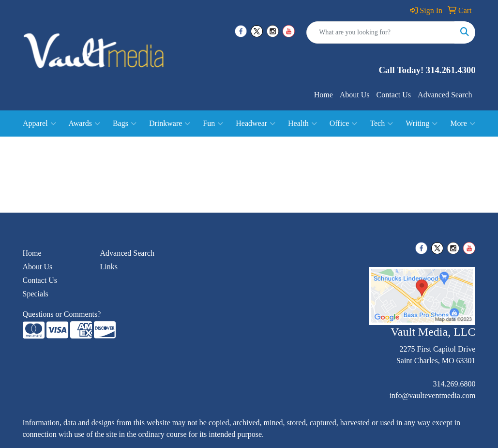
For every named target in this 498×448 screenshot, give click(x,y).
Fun (213, 124)
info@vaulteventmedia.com (433, 395)
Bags (125, 124)
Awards (84, 124)
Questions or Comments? (62, 314)
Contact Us (394, 95)
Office (344, 124)
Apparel (39, 124)
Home (324, 95)
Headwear (256, 124)
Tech (381, 124)
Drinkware (170, 124)
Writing (422, 124)
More (463, 124)
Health (302, 124)
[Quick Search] (381, 32)
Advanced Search (445, 95)
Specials (36, 294)
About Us (355, 95)
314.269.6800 (454, 384)
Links (108, 267)
